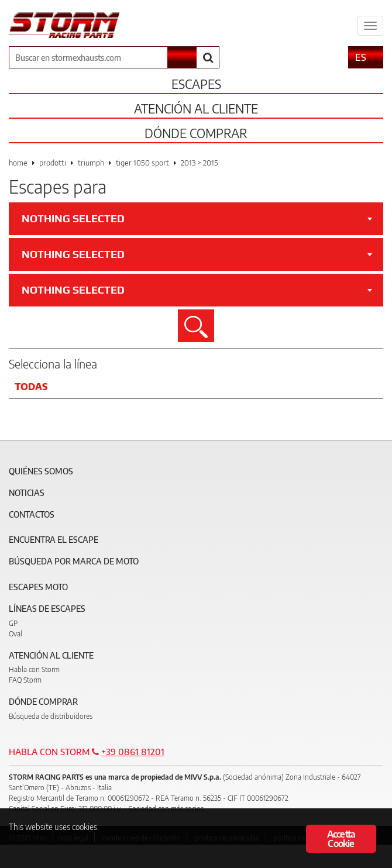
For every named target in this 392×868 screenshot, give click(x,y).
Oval (16, 634)
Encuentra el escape (54, 540)
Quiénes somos (41, 471)
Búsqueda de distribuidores (51, 716)
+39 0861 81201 (133, 752)
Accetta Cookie (341, 839)
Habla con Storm (34, 669)
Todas (31, 387)
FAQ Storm (25, 680)
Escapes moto (38, 587)
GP (13, 623)
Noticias (27, 493)
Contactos (32, 514)
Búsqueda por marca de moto (74, 561)
